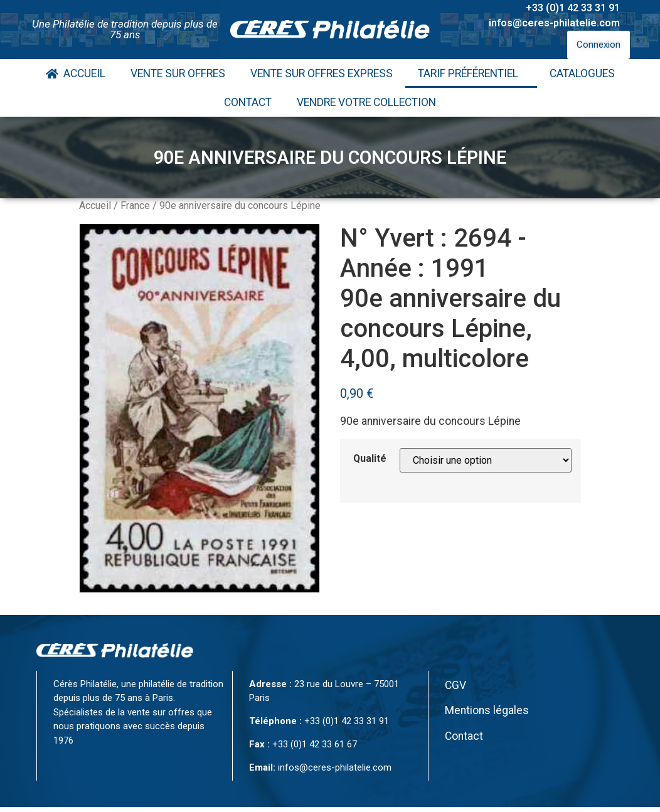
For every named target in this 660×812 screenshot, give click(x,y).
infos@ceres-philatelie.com (554, 23)
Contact (248, 102)
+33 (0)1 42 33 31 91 (573, 8)
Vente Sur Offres (178, 73)
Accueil (76, 73)
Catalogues (582, 73)
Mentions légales (487, 710)
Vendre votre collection (366, 102)
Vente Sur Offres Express (322, 73)
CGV (455, 685)
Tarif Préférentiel (471, 73)
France (135, 206)
